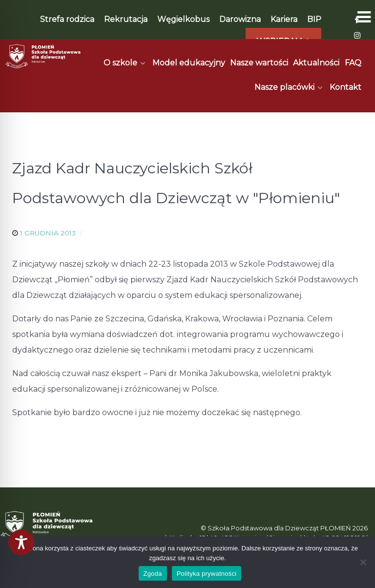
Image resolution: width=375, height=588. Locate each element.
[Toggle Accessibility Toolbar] (21, 542)
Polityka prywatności (207, 574)
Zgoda (153, 574)
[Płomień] (43, 56)
